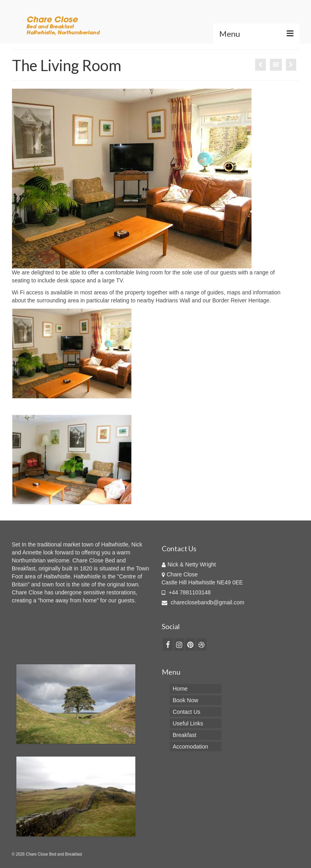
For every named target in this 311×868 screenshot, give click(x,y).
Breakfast (185, 735)
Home (180, 689)
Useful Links (188, 723)
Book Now (186, 700)
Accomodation (191, 747)
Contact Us (187, 712)
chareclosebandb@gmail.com (203, 602)
